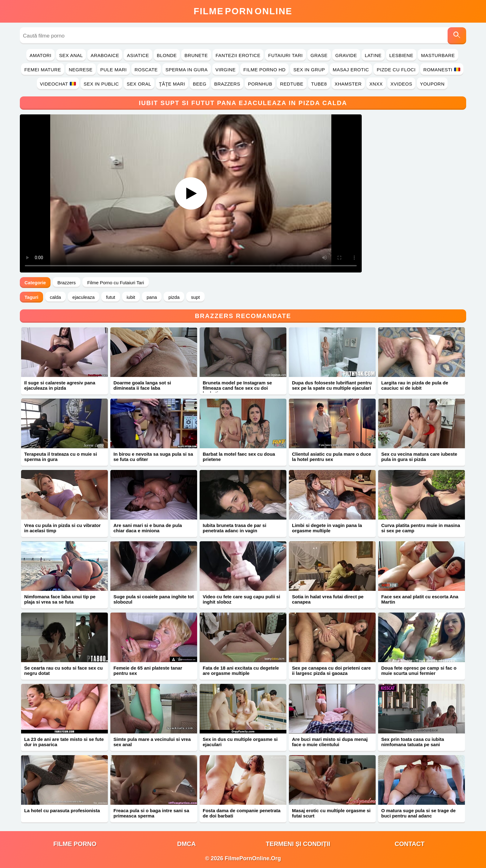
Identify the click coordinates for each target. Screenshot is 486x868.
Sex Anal (71, 55)
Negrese (81, 70)
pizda (174, 297)
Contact (409, 844)
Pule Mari (114, 70)
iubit (131, 297)
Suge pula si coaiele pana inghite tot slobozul (154, 599)
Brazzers (227, 84)
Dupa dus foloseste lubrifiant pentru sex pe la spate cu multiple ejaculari (332, 385)
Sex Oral (139, 84)
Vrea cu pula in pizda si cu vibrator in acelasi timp (62, 528)
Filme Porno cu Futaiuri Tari (115, 283)
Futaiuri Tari (285, 55)
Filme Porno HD (264, 70)
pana (152, 297)
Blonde (167, 55)
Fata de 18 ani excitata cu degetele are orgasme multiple (241, 671)
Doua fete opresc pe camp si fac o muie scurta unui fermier (419, 671)
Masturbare (438, 55)
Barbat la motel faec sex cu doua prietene (239, 457)
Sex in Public (101, 84)
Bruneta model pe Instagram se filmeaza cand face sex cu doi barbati (237, 388)
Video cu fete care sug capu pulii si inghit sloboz (241, 599)
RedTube (292, 84)
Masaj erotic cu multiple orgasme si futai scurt (331, 813)
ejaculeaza (84, 297)
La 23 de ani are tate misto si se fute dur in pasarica (64, 742)
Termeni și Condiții (298, 844)
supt (195, 297)
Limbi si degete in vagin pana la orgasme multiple (327, 528)
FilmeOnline (243, 11)
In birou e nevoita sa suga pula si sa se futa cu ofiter (153, 457)
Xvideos (401, 84)
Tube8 (319, 84)
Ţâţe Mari (172, 84)
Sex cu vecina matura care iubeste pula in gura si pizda (419, 457)
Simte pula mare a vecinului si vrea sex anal (152, 742)
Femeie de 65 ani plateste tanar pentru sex (148, 671)
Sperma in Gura (187, 70)
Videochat (58, 84)
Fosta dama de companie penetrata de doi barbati (242, 813)
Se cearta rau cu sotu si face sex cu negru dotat (63, 671)
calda (55, 297)
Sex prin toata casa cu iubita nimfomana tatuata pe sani (413, 742)
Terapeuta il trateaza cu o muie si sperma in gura (61, 457)
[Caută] (457, 36)
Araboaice (105, 55)
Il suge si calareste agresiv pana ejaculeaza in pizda (60, 385)
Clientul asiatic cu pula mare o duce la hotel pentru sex (331, 457)
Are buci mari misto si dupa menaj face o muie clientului (330, 742)
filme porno (75, 844)
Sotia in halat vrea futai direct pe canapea (328, 599)
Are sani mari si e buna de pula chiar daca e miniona (148, 528)
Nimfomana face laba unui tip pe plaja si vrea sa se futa (60, 599)
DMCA (187, 844)
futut (110, 297)
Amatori (40, 55)
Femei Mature (42, 70)
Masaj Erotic (351, 70)
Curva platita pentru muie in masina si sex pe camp (421, 528)
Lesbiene (401, 55)
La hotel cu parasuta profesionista (62, 810)
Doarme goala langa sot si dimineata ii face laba (142, 385)
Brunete (196, 55)
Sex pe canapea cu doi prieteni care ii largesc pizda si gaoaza (331, 671)
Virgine (225, 70)
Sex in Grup (309, 70)
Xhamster (348, 84)
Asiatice (138, 55)
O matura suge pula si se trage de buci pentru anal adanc (418, 813)
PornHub (260, 84)
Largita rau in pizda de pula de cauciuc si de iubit (415, 385)
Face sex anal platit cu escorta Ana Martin (420, 599)
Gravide (346, 55)
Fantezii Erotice (238, 55)
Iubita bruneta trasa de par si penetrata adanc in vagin (234, 528)
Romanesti (442, 70)
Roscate (146, 70)
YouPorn (432, 84)
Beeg (200, 84)
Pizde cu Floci (396, 70)
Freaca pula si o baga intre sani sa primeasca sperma (151, 813)
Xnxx (376, 84)
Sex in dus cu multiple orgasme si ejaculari (240, 742)
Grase (319, 55)
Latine (373, 55)
